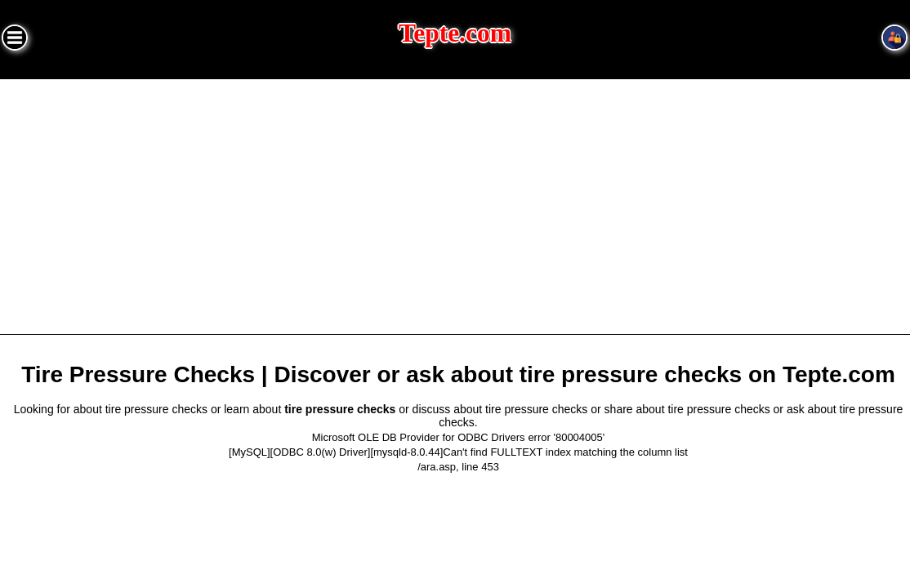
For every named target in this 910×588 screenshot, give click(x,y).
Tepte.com (455, 33)
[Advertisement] (455, 202)
